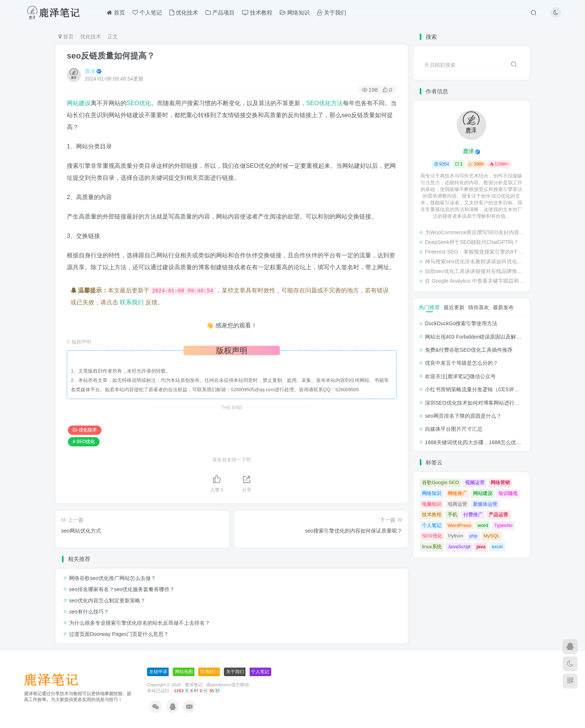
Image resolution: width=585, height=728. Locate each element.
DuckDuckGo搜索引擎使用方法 (461, 323)
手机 (453, 514)
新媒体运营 (485, 504)
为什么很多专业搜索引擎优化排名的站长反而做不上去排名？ (140, 623)
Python (456, 536)
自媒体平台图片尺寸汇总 (454, 429)
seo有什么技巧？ (89, 612)
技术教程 (257, 12)
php (473, 536)
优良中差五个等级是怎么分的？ (462, 363)
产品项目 (220, 12)
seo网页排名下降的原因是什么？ (463, 416)
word (483, 525)
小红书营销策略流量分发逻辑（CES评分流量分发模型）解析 (496, 389)
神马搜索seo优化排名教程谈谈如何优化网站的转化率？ (475, 261)
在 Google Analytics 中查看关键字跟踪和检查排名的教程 (475, 281)
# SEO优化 (84, 442)
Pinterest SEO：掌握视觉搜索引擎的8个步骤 (475, 252)
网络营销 (500, 482)
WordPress (460, 525)
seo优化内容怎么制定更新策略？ (107, 600)
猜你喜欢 (479, 307)
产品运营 (498, 514)
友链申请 (158, 672)
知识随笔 (508, 493)
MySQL (492, 536)
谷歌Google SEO (440, 482)
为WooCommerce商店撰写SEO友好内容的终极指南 (475, 232)
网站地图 (184, 672)
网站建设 (79, 103)
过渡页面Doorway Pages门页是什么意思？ (119, 634)
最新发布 (503, 307)
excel (497, 547)
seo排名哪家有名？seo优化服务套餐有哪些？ (122, 589)
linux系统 (432, 547)
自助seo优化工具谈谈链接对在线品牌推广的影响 (475, 271)
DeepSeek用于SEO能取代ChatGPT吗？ (472, 242)
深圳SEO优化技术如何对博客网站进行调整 (475, 403)
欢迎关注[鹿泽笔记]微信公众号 (460, 376)
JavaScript (459, 547)
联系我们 (132, 302)
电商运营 (457, 504)
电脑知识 (432, 504)
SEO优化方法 (325, 103)
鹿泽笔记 (194, 685)
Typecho (503, 525)
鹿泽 (90, 71)
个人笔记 (147, 12)
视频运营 (475, 482)
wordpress (221, 685)
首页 (116, 12)
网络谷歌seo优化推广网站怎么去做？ (112, 578)
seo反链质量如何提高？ (111, 56)
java (481, 547)
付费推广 (473, 514)
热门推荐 (429, 307)
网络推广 (457, 493)
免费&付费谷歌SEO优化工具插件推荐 (469, 350)
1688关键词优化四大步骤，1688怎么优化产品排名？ (486, 442)
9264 (442, 164)
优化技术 (184, 12)
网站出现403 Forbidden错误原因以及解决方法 (478, 337)
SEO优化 (139, 103)
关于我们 (331, 12)
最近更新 (454, 307)
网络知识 (295, 12)
